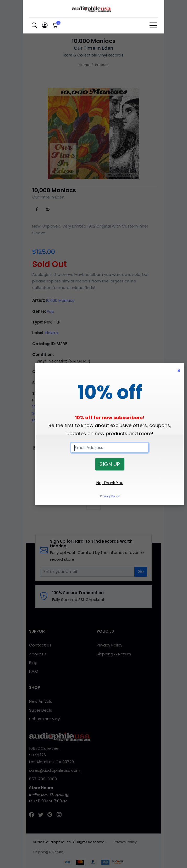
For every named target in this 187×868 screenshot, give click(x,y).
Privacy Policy (110, 496)
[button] (34, 25)
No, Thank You (110, 483)
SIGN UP (110, 464)
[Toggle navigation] (153, 25)
